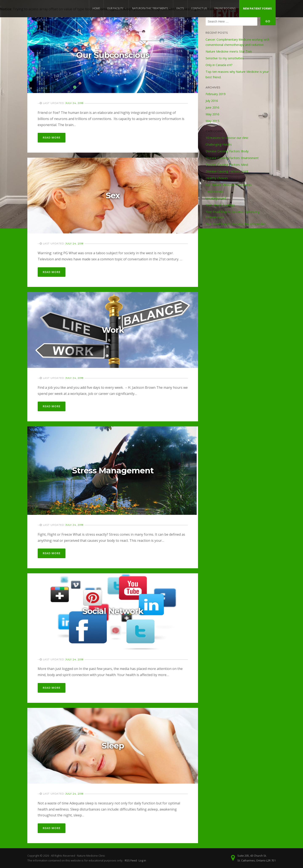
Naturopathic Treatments (150, 8)
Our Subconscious (113, 55)
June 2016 (212, 107)
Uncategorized (216, 198)
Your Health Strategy (220, 205)
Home (96, 8)
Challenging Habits (219, 144)
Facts (180, 8)
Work (113, 330)
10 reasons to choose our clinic (227, 138)
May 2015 (212, 121)
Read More (52, 137)
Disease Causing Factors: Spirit (227, 171)
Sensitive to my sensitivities (225, 58)
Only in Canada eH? (219, 65)
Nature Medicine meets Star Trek (229, 51)
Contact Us (199, 8)
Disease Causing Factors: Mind (227, 165)
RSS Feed (131, 860)
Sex (113, 195)
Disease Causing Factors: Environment (232, 158)
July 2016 (212, 101)
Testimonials (215, 191)
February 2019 (215, 94)
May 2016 (212, 114)
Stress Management (113, 471)
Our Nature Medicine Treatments (229, 185)
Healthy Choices (217, 178)
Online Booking (225, 8)
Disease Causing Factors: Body (227, 151)
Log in (142, 860)
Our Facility (115, 8)
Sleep (113, 746)
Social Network (113, 611)
